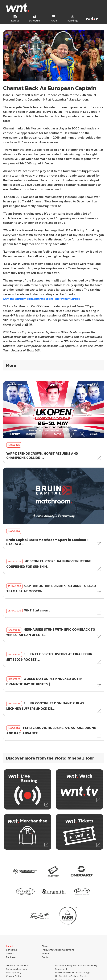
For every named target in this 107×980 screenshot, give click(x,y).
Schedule (12, 950)
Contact (46, 957)
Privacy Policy (14, 972)
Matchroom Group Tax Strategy (72, 972)
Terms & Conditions (17, 965)
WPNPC (46, 953)
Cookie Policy (14, 976)
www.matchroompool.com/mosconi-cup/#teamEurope (42, 299)
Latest (10, 946)
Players (46, 946)
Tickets (10, 953)
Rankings (11, 957)
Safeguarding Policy (17, 969)
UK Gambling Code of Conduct (72, 976)
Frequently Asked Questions (58, 950)
